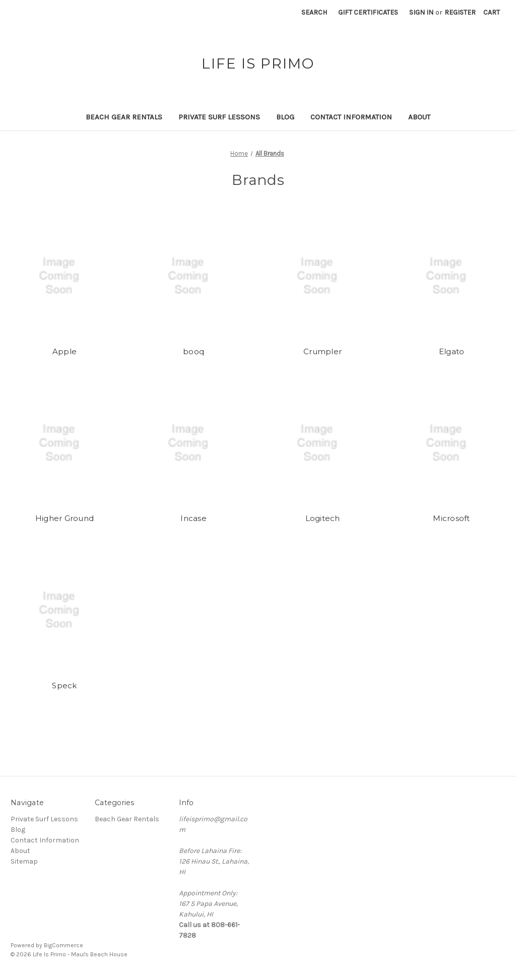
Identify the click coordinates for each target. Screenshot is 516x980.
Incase (193, 518)
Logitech (323, 518)
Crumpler (322, 351)
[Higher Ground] (65, 443)
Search (314, 12)
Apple (64, 351)
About (419, 117)
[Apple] (65, 276)
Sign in (421, 12)
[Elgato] (452, 276)
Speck (64, 685)
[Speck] (65, 610)
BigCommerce (63, 945)
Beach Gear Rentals (124, 117)
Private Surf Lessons (219, 117)
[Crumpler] (323, 276)
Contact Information (351, 117)
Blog (285, 117)
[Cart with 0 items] (492, 12)
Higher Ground (64, 518)
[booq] (194, 276)
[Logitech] (323, 443)
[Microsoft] (452, 443)
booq (193, 351)
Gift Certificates (368, 12)
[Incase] (194, 443)
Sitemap (24, 861)
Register (460, 12)
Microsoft (451, 518)
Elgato (452, 351)
